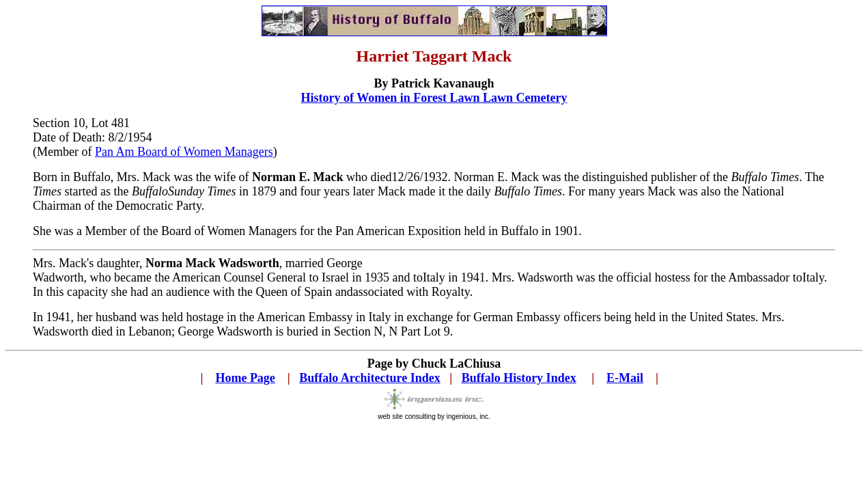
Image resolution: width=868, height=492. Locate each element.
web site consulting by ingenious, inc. (434, 413)
